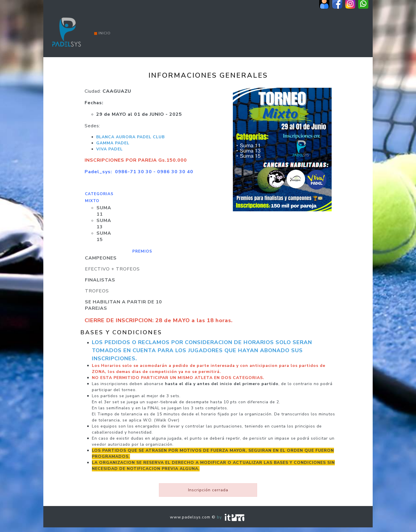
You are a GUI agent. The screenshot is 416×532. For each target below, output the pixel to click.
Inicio (102, 33)
